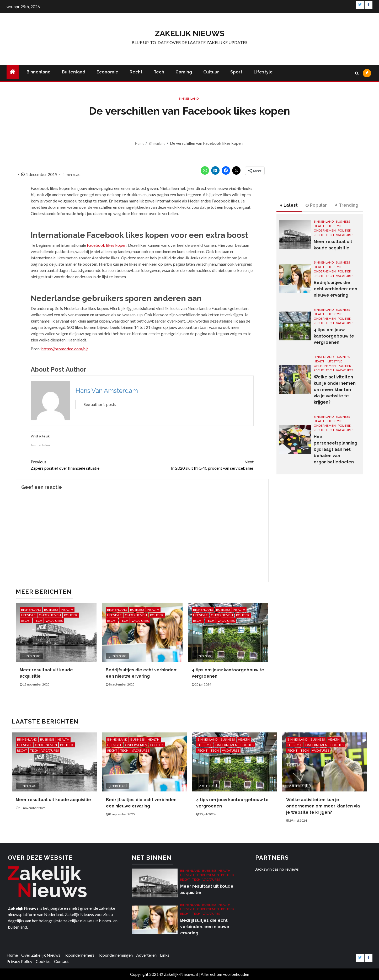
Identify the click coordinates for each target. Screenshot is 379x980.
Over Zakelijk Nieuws (41, 955)
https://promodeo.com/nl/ (65, 349)
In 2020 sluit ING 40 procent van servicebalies (198, 465)
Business (51, 610)
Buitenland (74, 72)
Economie (107, 72)
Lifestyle (263, 72)
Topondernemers (79, 955)
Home (12, 955)
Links (165, 955)
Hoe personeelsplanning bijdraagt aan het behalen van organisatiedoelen (335, 449)
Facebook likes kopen (107, 245)
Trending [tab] (346, 205)
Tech (159, 72)
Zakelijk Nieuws (190, 33)
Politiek (71, 615)
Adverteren (146, 955)
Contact (61, 961)
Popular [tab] (316, 205)
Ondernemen (50, 615)
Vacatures (54, 621)
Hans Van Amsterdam (107, 391)
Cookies (43, 961)
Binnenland (39, 72)
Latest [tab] (289, 205)
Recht (136, 72)
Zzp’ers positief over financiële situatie (86, 465)
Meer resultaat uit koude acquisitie (53, 800)
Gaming (184, 72)
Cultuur (211, 72)
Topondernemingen (115, 955)
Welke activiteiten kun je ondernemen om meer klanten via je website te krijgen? (335, 390)
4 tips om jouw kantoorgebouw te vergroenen (334, 336)
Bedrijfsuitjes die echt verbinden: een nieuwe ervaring (335, 289)
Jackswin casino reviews (277, 869)
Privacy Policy (19, 961)
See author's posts (100, 404)
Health (67, 610)
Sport (236, 72)
